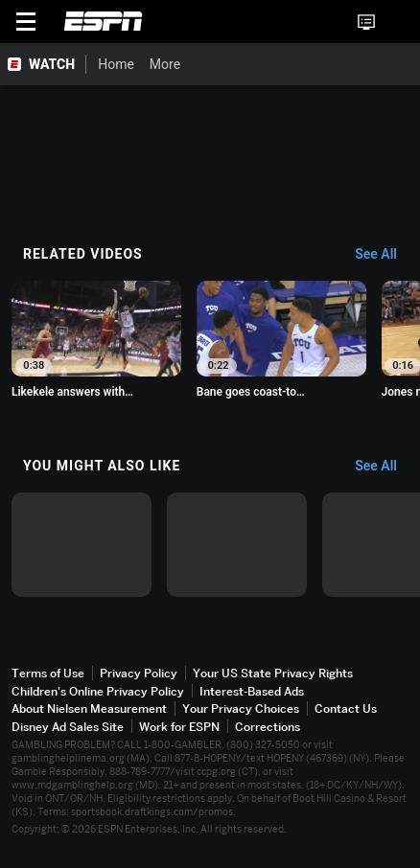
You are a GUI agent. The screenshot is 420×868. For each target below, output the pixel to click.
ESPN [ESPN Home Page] (104, 21)
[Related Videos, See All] (385, 255)
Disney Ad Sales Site (68, 733)
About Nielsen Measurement (89, 716)
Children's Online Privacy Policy (98, 698)
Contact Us (346, 716)
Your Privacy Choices (241, 716)
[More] (195, 64)
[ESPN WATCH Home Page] (43, 64)
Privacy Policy (139, 681)
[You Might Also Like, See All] (385, 469)
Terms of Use (48, 681)
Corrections (268, 733)
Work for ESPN (179, 733)
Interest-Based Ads (252, 698)
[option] (99, 343)
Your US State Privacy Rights (273, 681)
